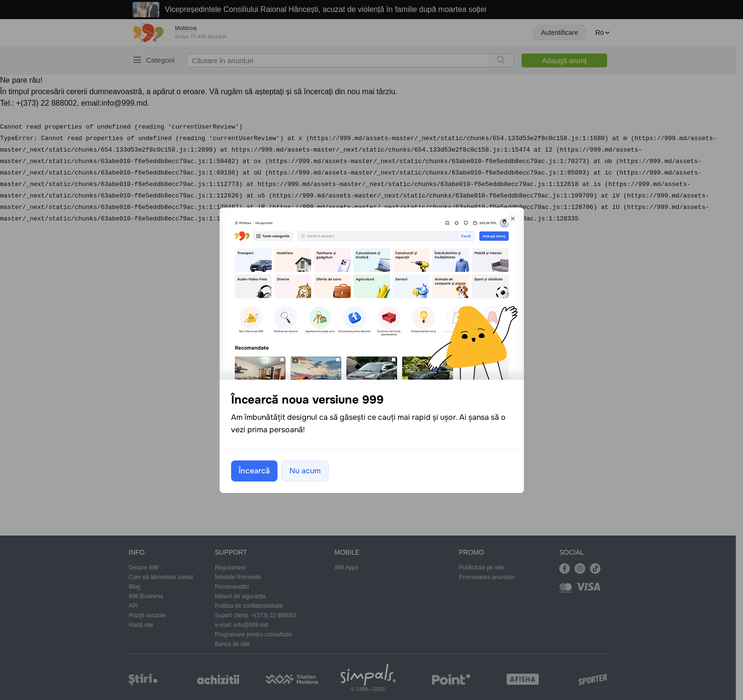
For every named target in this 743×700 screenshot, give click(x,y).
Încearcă (254, 471)
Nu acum (305, 471)
